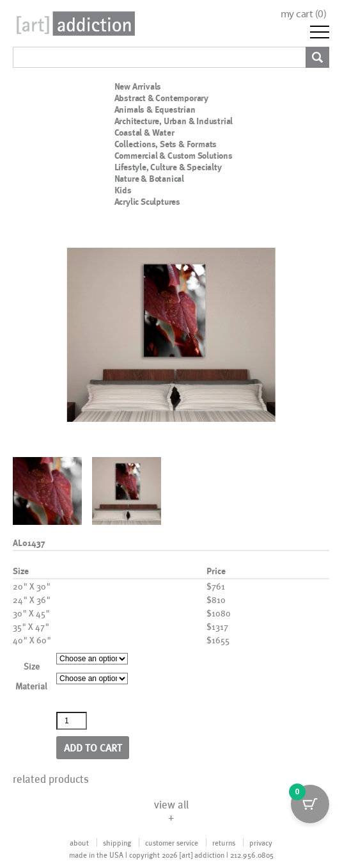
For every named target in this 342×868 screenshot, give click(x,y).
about (79, 842)
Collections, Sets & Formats (166, 144)
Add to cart (93, 747)
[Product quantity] (72, 721)
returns (224, 842)
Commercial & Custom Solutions (174, 156)
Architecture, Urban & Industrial (174, 121)
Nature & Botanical (149, 179)
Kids (123, 190)
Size (32, 666)
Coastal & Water (144, 133)
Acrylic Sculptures (147, 202)
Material (31, 686)
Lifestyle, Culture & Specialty (168, 167)
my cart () (304, 14)
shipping (117, 842)
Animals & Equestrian (155, 109)
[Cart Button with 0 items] (310, 804)
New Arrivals (138, 86)
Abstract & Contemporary (161, 98)
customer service (172, 842)
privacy (261, 842)
